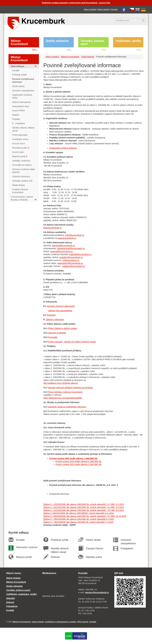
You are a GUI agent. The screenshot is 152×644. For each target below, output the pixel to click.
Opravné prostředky (57, 333)
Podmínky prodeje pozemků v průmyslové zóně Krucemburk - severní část (76, 3)
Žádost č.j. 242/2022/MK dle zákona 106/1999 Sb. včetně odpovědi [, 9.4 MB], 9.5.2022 (84, 507)
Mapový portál (24, 557)
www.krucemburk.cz (53, 228)
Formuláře (53, 337)
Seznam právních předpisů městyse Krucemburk (70, 388)
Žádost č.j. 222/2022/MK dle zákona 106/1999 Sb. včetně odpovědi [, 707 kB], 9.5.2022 (84, 510)
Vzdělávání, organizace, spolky (21, 594)
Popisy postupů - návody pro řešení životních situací (72, 342)
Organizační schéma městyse (63, 148)
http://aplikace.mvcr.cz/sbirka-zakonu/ (61, 383)
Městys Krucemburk (19, 42)
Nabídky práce (94, 557)
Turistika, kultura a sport (18, 590)
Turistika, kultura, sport (92, 42)
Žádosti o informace (55, 319)
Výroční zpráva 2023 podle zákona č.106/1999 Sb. (79, 464)
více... (35, 49)
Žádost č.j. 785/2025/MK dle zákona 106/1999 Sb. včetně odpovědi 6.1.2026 (79, 519)
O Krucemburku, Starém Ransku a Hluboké (24, 198)
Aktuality (11, 598)
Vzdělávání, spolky (128, 41)
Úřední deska (93, 540)
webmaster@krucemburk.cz (70, 263)
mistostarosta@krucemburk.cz (71, 248)
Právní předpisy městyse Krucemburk (65, 392)
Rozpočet (51, 315)
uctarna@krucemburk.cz (61, 251)
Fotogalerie (127, 548)
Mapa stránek (104, 9)
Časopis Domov (94, 548)
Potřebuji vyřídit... (60, 540)
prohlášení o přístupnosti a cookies (61, 622)
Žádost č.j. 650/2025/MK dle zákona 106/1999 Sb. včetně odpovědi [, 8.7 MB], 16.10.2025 (85, 516)
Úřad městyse (88, 57)
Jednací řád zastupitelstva (60, 311)
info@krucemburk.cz (75, 235)
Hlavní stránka (90, 9)
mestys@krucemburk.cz (97, 593)
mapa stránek (38, 622)
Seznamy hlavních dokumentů (61, 306)
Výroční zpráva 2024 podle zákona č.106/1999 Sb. (79, 461)
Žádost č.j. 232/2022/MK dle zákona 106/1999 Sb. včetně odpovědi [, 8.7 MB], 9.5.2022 (84, 504)
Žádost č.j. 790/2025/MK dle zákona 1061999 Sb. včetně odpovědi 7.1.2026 (78, 522)
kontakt (93, 622)
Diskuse (55, 557)
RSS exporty (83, 622)
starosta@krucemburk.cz (63, 245)
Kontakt (114, 9)
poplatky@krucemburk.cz (71, 257)
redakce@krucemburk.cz (74, 266)
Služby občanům (57, 41)
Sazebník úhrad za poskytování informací (67, 407)
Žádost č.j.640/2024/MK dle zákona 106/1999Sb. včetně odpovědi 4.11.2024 (79, 513)
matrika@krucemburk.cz (80, 254)
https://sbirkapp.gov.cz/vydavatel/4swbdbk (63, 398)
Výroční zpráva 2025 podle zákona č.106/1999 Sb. (74, 458)
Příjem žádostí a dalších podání (62, 328)
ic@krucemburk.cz (71, 260)
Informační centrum (27, 547)
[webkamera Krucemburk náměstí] (58, 585)
